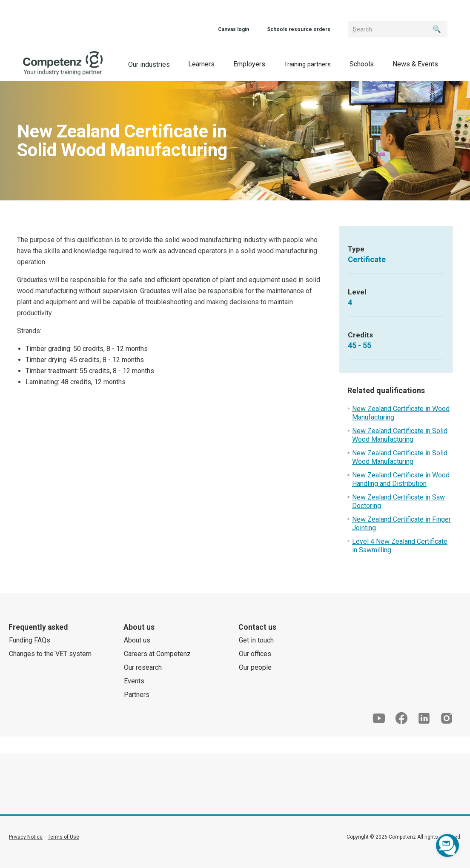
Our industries (149, 64)
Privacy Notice (26, 837)
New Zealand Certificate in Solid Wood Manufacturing (400, 435)
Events (134, 681)
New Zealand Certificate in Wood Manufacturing (401, 413)
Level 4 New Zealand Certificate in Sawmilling (400, 546)
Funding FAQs (30, 640)
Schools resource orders (299, 29)
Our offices (255, 654)
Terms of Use (63, 837)
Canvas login (234, 29)
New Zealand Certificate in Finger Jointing (401, 524)
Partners (137, 695)
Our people (255, 667)
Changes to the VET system (50, 654)
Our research (143, 667)
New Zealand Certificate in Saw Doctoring (398, 501)
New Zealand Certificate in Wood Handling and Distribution (401, 479)
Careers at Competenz (157, 654)
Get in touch (256, 640)
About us (137, 640)
